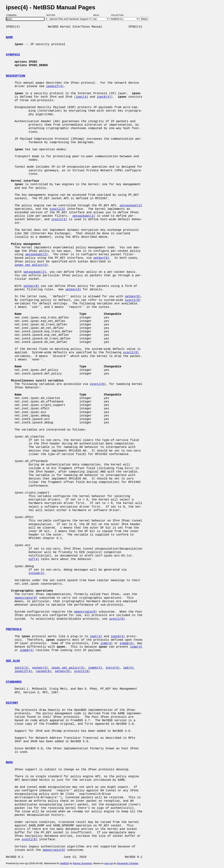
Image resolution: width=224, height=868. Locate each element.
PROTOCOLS (14, 629)
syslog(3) (36, 573)
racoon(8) (43, 671)
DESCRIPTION (15, 76)
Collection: (117, 15)
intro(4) (113, 668)
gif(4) (34, 559)
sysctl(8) (133, 300)
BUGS (9, 762)
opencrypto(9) (26, 598)
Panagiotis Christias (128, 863)
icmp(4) (106, 643)
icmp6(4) (127, 643)
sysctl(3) (57, 209)
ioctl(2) (22, 668)
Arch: (98, 15)
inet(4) (82, 97)
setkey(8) (101, 258)
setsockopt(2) (131, 206)
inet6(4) (104, 97)
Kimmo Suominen (82, 863)
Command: (13, 15)
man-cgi (109, 863)
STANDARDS (14, 682)
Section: (52, 15)
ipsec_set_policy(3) (31, 265)
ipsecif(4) (55, 86)
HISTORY (12, 703)
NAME (9, 37)
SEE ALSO (13, 661)
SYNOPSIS (13, 55)
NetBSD (65, 863)
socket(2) (40, 668)
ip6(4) (128, 668)
